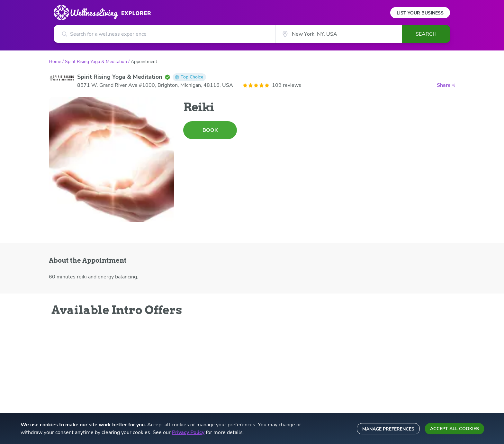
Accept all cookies (455, 429)
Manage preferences (388, 429)
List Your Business (420, 13)
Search (426, 34)
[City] (339, 34)
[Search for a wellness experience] (165, 34)
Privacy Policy (188, 432)
